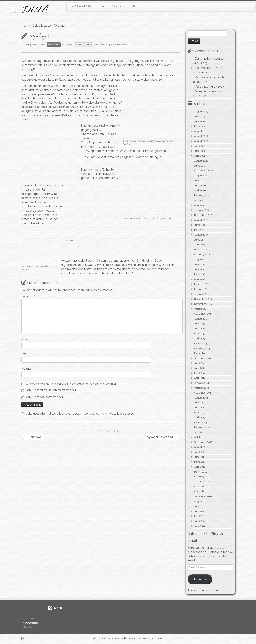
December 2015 (203, 299)
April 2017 (200, 245)
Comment (28, 296)
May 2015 (199, 334)
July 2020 (200, 181)
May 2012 (199, 462)
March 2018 (201, 230)
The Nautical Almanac (80, 6)
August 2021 (201, 161)
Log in (26, 614)
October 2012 (201, 437)
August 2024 (201, 131)
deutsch (88, 45)
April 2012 (200, 467)
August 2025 (201, 111)
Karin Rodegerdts (120, 44)
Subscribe (200, 579)
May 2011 (199, 516)
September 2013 (203, 393)
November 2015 (203, 304)
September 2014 (203, 358)
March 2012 (201, 472)
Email (25, 354)
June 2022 (200, 151)
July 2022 (199, 146)
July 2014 (199, 363)
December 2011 (203, 487)
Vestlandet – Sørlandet (210, 77)
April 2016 (200, 279)
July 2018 (200, 225)
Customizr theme (154, 638)
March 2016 (201, 284)
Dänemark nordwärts (209, 59)
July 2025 (199, 116)
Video (101, 6)
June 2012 (200, 457)
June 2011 (200, 511)
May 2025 (199, 126)
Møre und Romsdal (208, 91)
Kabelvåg (33, 437)
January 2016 (202, 294)
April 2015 (200, 338)
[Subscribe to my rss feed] (24, 639)
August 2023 (201, 136)
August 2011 (201, 501)
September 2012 (203, 442)
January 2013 (201, 432)
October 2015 (201, 309)
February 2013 (202, 427)
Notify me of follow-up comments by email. (50, 390)
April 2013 (200, 417)
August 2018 (201, 220)
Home (26, 26)
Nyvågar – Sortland (162, 437)
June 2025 (200, 121)
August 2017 (201, 235)
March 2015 (201, 343)
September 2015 (203, 314)
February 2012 (202, 477)
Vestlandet (202, 87)
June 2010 (200, 526)
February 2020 (202, 195)
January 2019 (202, 210)
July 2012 (199, 452)
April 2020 (200, 190)
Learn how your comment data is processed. (105, 414)
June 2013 (200, 408)
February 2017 (202, 255)
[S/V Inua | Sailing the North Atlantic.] (30, 8)
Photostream (118, 6)
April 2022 (200, 156)
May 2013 (199, 412)
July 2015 (199, 324)
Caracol (78, 45)
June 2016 (200, 269)
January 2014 (202, 383)
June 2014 (200, 368)
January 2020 (202, 200)
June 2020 (200, 185)
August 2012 (201, 447)
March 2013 (201, 422)
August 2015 (201, 319)
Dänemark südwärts (208, 68)
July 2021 (199, 166)
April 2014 (200, 378)
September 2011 (203, 496)
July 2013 (199, 403)
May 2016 (200, 274)
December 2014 (203, 353)
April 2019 (200, 205)
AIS (134, 6)
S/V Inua (106, 638)
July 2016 (200, 264)
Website (26, 369)
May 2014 (199, 373)
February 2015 (202, 348)
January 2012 (201, 482)
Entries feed (29, 619)
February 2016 (202, 289)
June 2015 (200, 329)
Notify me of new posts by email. (44, 397)
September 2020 (203, 171)
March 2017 (201, 250)
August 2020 (201, 176)
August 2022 (201, 141)
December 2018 (203, 215)
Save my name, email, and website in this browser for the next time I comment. (72, 384)
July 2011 (199, 506)
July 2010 (200, 521)
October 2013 (201, 388)
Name (25, 339)
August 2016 (201, 259)
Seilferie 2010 (42, 26)
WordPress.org (30, 627)
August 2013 (201, 398)
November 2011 (203, 491)
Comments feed (31, 623)
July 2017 (199, 240)
